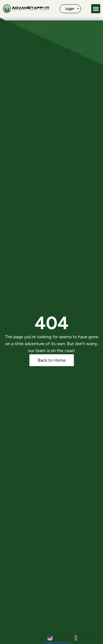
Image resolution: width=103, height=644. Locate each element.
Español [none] (84, 638)
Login (72, 9)
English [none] (58, 638)
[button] (96, 9)
